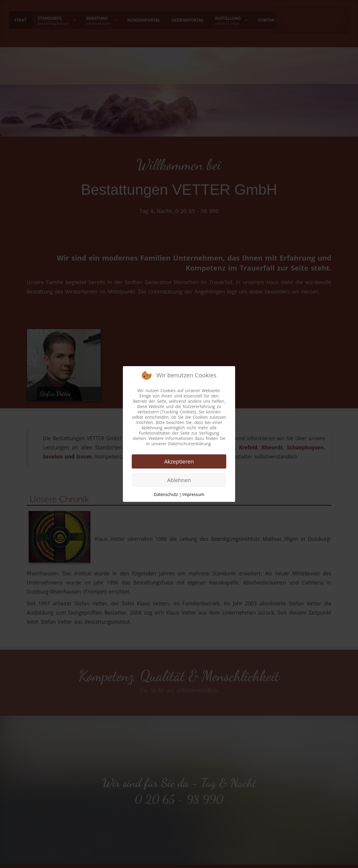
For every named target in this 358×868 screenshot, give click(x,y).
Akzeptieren (179, 461)
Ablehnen (179, 480)
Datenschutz (166, 494)
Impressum (193, 494)
